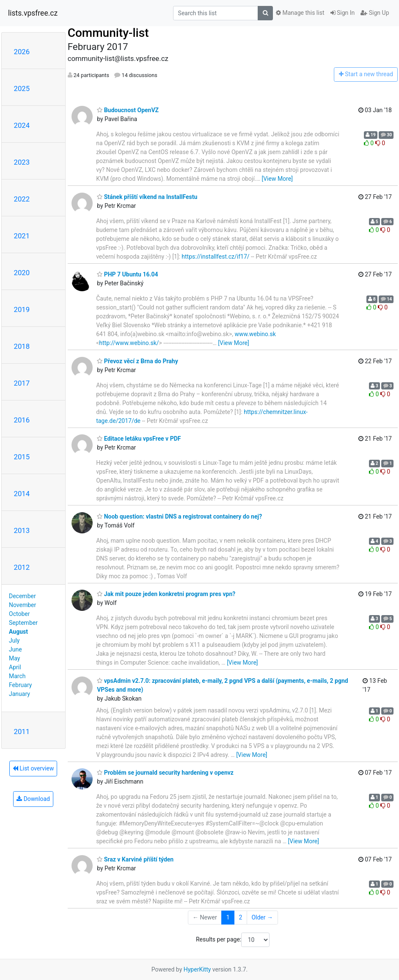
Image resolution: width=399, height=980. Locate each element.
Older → (262, 917)
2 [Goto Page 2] (241, 917)
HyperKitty (197, 969)
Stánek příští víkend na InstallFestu (147, 197)
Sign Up (375, 13)
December (22, 596)
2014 (22, 494)
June (15, 649)
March (17, 676)
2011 (22, 732)
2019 (22, 309)
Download (33, 799)
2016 (22, 420)
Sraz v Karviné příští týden (135, 859)
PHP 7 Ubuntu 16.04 (127, 274)
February (20, 685)
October (19, 614)
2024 (22, 125)
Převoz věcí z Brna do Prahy (138, 361)
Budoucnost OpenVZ (128, 110)
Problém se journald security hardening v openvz (165, 773)
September (23, 623)
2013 (22, 530)
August (18, 632)
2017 (22, 383)
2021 (22, 236)
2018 (22, 346)
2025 (22, 88)
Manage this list (300, 13)
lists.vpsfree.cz (33, 13)
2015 (22, 457)
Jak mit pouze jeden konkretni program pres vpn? (166, 594)
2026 (22, 52)
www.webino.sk (255, 334)
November (22, 605)
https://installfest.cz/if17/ (215, 257)
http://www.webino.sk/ (129, 343)
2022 (22, 199)
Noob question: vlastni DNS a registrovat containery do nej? (179, 516)
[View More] (277, 179)
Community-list (108, 33)
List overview (33, 768)
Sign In (343, 13)
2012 (22, 567)
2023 (22, 162)
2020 (22, 273)
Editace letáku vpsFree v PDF (139, 439)
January (19, 694)
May (14, 658)
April (15, 667)
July (14, 640)
